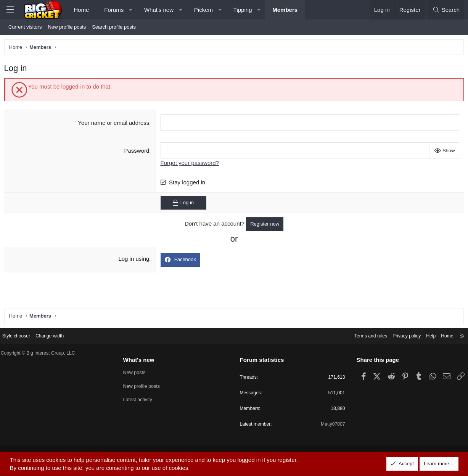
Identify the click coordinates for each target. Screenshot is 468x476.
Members (285, 10)
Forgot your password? (190, 164)
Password (137, 152)
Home (81, 10)
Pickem (203, 10)
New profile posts (67, 27)
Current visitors (25, 27)
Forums (114, 10)
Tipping (243, 10)
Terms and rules (360, 335)
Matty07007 (330, 425)
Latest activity (141, 400)
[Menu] (10, 10)
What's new (159, 10)
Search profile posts (114, 27)
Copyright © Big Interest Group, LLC (46, 353)
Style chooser (22, 335)
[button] (131, 10)
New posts (137, 372)
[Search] (446, 10)
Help (424, 335)
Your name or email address (114, 124)
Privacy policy (398, 335)
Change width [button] (58, 335)
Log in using (134, 261)
